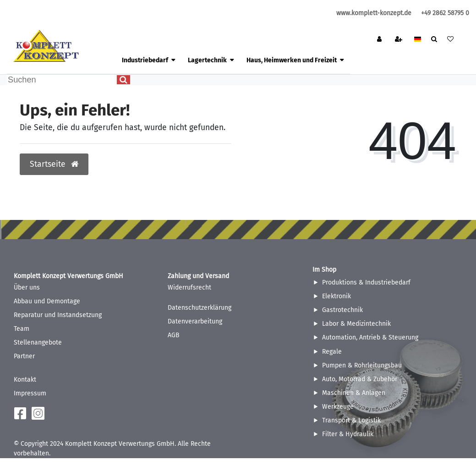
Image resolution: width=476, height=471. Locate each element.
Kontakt (25, 380)
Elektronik (336, 296)
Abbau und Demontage (47, 301)
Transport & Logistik (351, 420)
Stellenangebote (38, 342)
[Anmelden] (380, 40)
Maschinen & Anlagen (354, 393)
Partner (24, 356)
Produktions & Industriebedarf (366, 282)
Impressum (30, 393)
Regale (332, 352)
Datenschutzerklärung (200, 308)
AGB (174, 335)
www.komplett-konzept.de (374, 13)
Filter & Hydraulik (348, 434)
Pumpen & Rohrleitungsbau (362, 365)
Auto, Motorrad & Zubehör (360, 379)
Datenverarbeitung (195, 321)
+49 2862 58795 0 (445, 13)
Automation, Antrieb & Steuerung (370, 337)
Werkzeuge (338, 407)
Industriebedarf (145, 60)
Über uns (27, 288)
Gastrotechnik (342, 310)
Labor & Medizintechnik (356, 324)
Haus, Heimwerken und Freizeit (292, 60)
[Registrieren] (399, 40)
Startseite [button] (54, 164)
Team (22, 329)
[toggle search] (434, 40)
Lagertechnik (207, 60)
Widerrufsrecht (189, 288)
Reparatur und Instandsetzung (58, 315)
